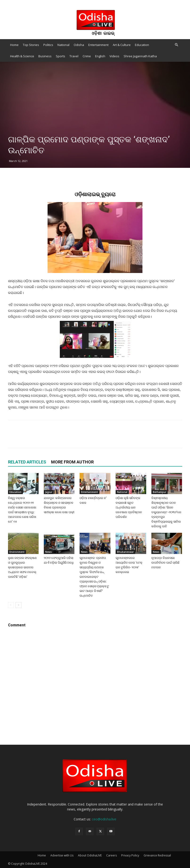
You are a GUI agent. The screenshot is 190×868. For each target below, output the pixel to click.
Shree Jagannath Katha (140, 56)
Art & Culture (122, 45)
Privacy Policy (130, 855)
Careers (111, 855)
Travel (74, 56)
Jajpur (49, 492)
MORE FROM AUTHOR (72, 462)
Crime (87, 56)
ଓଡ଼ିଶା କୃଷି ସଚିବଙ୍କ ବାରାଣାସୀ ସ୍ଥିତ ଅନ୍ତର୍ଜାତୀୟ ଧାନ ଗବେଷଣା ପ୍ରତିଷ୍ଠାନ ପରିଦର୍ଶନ (129, 507)
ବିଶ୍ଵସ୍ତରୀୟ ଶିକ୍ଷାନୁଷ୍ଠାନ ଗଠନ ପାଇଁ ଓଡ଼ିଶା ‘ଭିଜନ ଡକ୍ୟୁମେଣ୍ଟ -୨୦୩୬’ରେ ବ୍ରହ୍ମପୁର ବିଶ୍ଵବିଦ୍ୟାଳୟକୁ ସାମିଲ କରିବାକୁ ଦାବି (166, 512)
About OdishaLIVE (90, 855)
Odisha (79, 45)
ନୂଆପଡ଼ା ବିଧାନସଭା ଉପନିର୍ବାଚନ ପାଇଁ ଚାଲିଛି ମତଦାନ (165, 563)
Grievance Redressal (157, 855)
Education (142, 45)
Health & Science (22, 56)
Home (14, 45)
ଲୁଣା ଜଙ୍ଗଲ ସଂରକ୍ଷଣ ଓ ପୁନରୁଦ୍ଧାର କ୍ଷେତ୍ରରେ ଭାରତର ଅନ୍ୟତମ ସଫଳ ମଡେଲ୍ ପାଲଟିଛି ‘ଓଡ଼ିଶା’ (22, 567)
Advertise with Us (62, 855)
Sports (61, 56)
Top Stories (31, 45)
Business (45, 56)
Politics (48, 45)
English (100, 56)
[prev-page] (11, 605)
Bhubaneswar (125, 552)
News (49, 552)
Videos (114, 56)
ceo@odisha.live (104, 819)
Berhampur (160, 492)
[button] (177, 45)
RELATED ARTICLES (27, 462)
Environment (17, 552)
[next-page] (18, 605)
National (63, 45)
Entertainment (98, 45)
